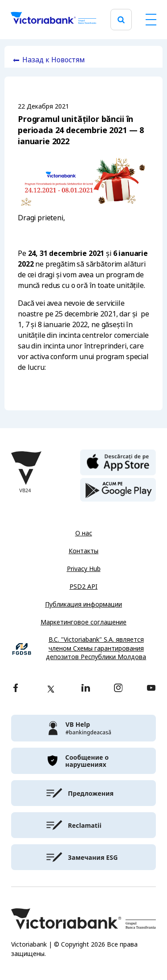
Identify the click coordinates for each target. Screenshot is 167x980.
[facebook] (16, 689)
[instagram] (118, 689)
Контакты (83, 551)
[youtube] (151, 689)
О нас (84, 533)
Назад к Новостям (54, 60)
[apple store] (118, 462)
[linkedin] (86, 689)
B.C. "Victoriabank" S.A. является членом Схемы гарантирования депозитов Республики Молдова (96, 648)
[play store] (118, 490)
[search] (121, 20)
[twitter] (51, 689)
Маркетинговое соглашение (83, 622)
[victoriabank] (83, 728)
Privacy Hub (84, 569)
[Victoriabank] (53, 20)
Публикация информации (83, 604)
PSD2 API (83, 587)
